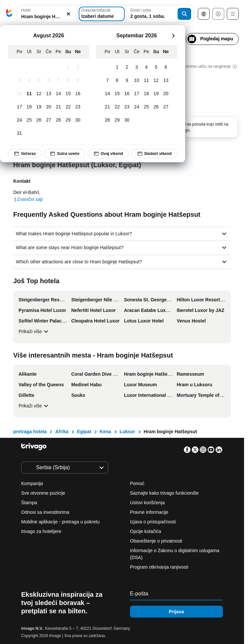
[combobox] (47, 14)
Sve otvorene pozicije (43, 493)
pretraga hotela (30, 432)
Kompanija (32, 483)
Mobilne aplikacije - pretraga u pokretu (60, 522)
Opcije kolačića (146, 531)
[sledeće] (173, 36)
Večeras (25, 154)
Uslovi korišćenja (147, 503)
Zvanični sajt (30, 199)
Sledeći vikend (154, 154)
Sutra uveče (64, 154)
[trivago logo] (9, 14)
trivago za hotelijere (41, 531)
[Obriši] (68, 14)
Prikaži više (34, 331)
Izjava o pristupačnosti (153, 522)
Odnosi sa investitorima (45, 512)
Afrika (62, 432)
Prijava (177, 612)
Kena (105, 432)
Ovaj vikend (108, 154)
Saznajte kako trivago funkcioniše (164, 493)
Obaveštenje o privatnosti (156, 541)
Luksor (127, 432)
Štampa (29, 503)
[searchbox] (47, 17)
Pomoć (137, 483)
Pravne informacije (149, 512)
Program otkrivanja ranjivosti (159, 567)
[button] (47, 14)
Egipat (84, 432)
